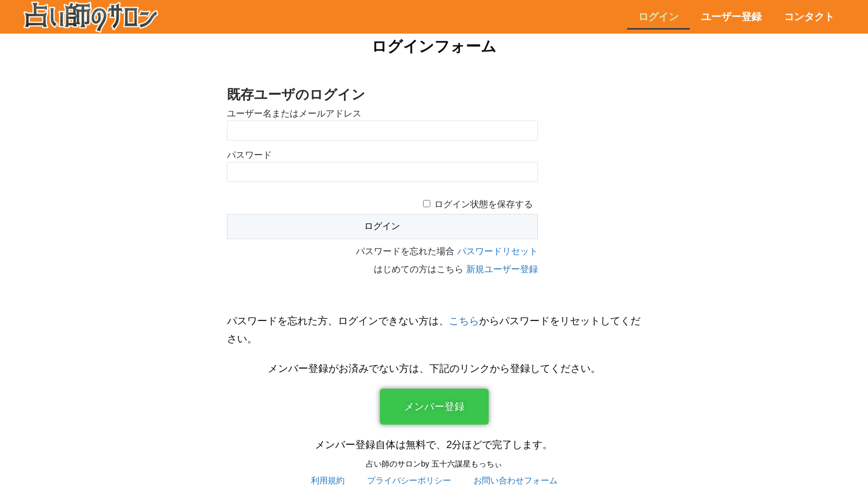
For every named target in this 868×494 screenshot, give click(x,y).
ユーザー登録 (731, 17)
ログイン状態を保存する (484, 204)
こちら (464, 321)
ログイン (658, 17)
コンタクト (809, 17)
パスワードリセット (498, 251)
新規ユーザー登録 (502, 269)
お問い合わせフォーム (516, 480)
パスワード (249, 155)
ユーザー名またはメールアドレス (294, 113)
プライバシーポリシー (409, 480)
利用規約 (328, 480)
